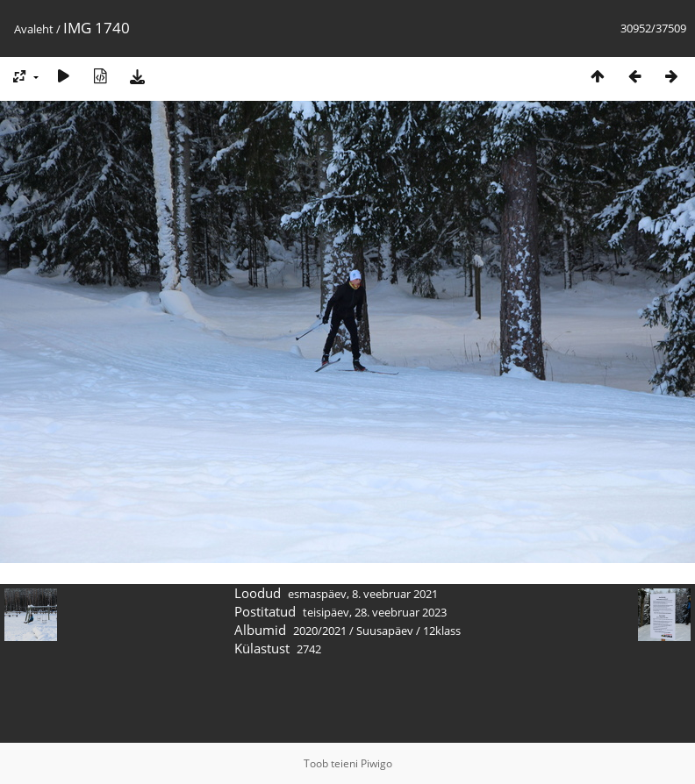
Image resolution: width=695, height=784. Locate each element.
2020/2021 (320, 631)
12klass (442, 631)
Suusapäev (385, 631)
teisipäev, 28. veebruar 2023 (375, 612)
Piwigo (376, 763)
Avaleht (34, 29)
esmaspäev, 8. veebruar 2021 (363, 594)
